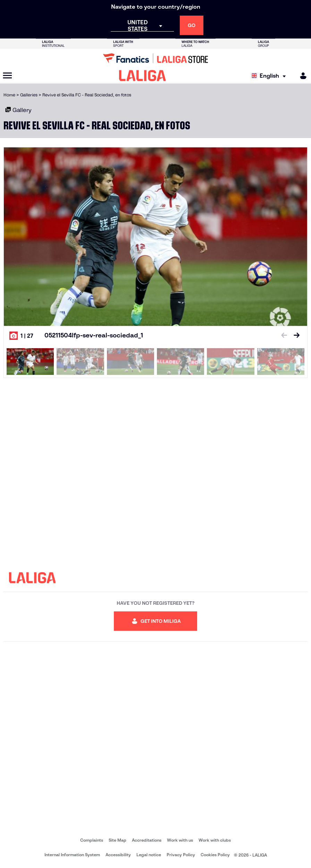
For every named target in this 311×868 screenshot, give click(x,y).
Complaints (92, 840)
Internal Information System (72, 855)
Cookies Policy (215, 855)
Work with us (180, 840)
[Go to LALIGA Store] (155, 58)
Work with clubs (215, 840)
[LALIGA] (142, 76)
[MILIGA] (301, 76)
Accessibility (118, 855)
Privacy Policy (181, 855)
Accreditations (147, 840)
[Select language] (270, 76)
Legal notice (149, 855)
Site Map (117, 840)
